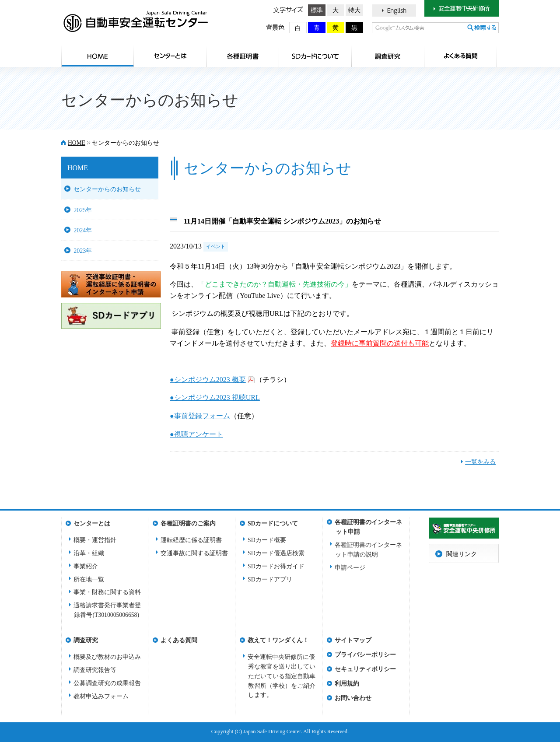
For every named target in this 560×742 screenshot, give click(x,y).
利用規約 (347, 684)
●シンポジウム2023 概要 (208, 380)
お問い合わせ (353, 698)
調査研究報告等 (95, 670)
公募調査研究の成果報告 (107, 683)
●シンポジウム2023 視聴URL (215, 397)
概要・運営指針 (95, 540)
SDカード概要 (267, 540)
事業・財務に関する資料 (107, 592)
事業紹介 (86, 566)
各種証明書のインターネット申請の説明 (368, 550)
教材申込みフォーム (101, 696)
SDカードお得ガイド (276, 566)
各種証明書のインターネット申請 (368, 525)
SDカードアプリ (270, 579)
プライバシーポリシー (365, 655)
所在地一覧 (89, 579)
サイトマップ (353, 640)
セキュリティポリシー (365, 669)
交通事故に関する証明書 (194, 553)
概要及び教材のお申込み (107, 657)
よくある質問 (461, 56)
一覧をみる (480, 462)
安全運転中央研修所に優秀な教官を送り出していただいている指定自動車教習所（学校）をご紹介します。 (282, 676)
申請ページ (350, 568)
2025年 (83, 210)
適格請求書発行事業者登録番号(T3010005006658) (107, 610)
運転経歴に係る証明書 (191, 540)
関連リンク (462, 554)
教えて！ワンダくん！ (278, 640)
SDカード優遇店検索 (276, 553)
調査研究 (388, 56)
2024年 (83, 230)
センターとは (170, 56)
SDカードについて (315, 56)
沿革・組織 (89, 553)
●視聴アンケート (196, 434)
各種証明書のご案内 (243, 56)
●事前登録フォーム (200, 416)
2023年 (83, 251)
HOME (98, 56)
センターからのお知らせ (107, 189)
